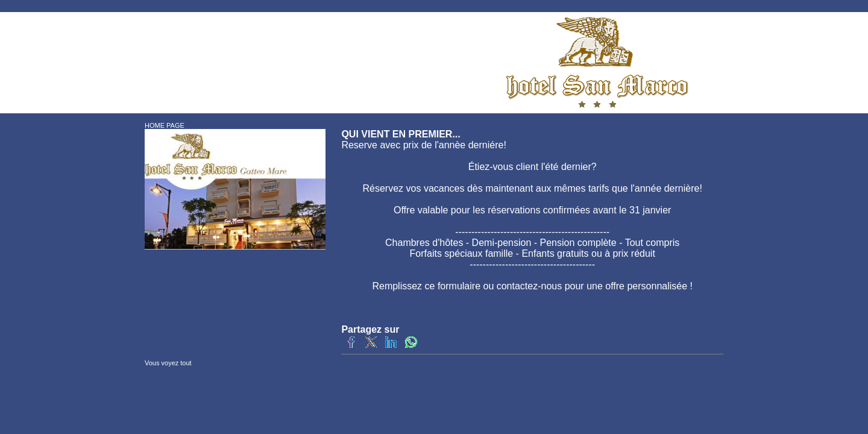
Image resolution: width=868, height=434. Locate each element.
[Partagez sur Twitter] (371, 346)
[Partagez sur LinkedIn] (391, 346)
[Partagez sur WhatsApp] (411, 346)
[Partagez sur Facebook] (351, 346)
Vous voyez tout (168, 363)
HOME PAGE (165, 125)
